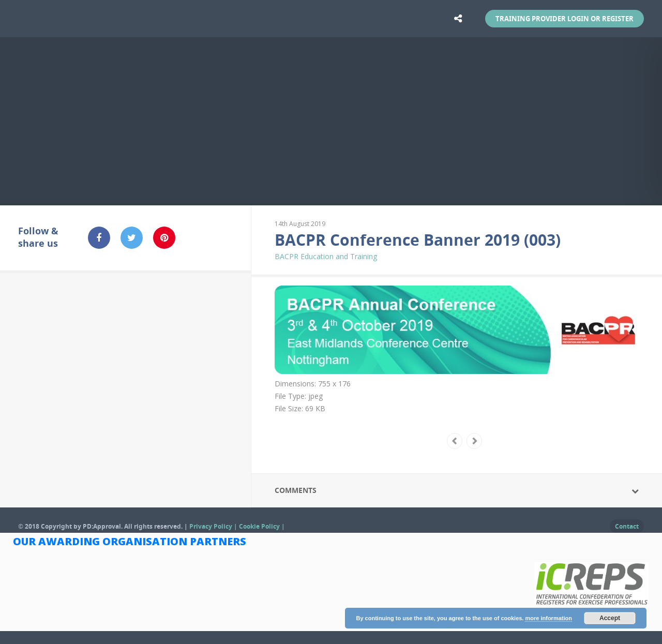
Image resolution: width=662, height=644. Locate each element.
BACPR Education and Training (326, 256)
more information (548, 618)
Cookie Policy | (262, 526)
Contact (627, 526)
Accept (610, 618)
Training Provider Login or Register (565, 19)
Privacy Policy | (214, 526)
